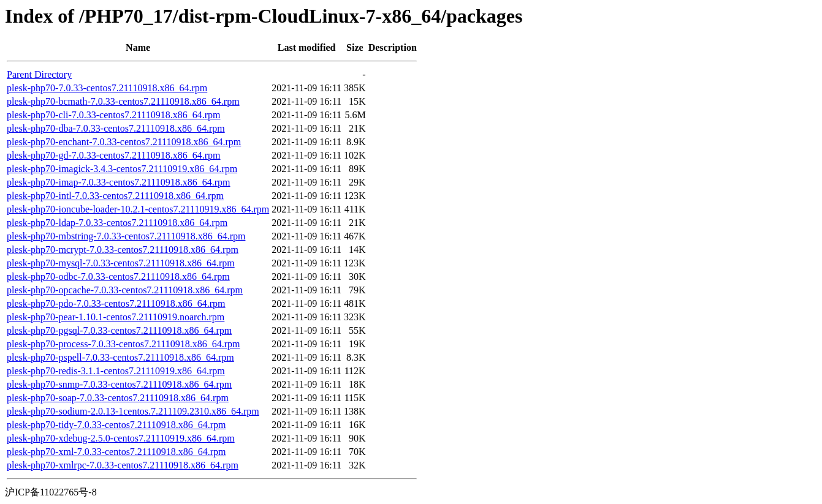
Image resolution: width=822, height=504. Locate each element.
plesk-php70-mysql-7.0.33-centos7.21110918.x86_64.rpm (121, 263)
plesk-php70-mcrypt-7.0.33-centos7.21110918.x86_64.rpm (123, 250)
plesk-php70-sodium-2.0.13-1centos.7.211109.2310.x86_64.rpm (133, 411)
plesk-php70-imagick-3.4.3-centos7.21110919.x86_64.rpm (122, 169)
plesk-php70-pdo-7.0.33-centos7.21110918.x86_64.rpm (116, 303)
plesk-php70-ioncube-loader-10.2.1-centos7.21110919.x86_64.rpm (138, 209)
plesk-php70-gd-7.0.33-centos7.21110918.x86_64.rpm (114, 155)
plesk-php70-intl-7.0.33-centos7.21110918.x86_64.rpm (115, 196)
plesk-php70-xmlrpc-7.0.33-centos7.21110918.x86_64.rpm (123, 465)
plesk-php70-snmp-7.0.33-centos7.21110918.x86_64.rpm (119, 384)
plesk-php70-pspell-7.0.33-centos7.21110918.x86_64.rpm (120, 357)
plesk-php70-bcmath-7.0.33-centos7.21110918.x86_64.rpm (123, 101)
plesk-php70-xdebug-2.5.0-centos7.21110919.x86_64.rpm (121, 438)
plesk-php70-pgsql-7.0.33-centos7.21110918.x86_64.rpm (119, 330)
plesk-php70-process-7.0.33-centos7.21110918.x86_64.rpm (124, 344)
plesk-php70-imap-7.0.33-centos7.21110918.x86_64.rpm (119, 182)
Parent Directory (39, 74)
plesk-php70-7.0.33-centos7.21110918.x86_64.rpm (107, 88)
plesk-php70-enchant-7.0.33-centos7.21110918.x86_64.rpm (124, 142)
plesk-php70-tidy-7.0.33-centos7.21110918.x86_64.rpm (116, 425)
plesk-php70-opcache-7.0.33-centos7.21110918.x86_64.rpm (125, 290)
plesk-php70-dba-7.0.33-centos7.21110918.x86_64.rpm (116, 128)
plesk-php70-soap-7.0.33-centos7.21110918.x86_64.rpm (118, 398)
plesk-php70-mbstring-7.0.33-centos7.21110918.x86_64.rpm (126, 236)
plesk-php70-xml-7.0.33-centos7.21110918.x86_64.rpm (116, 452)
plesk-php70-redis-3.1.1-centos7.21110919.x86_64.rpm (116, 371)
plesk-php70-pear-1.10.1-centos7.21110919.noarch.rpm (116, 317)
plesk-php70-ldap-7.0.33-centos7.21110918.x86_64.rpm (117, 223)
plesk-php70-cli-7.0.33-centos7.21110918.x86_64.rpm (114, 115)
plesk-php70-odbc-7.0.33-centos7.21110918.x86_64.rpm (118, 276)
